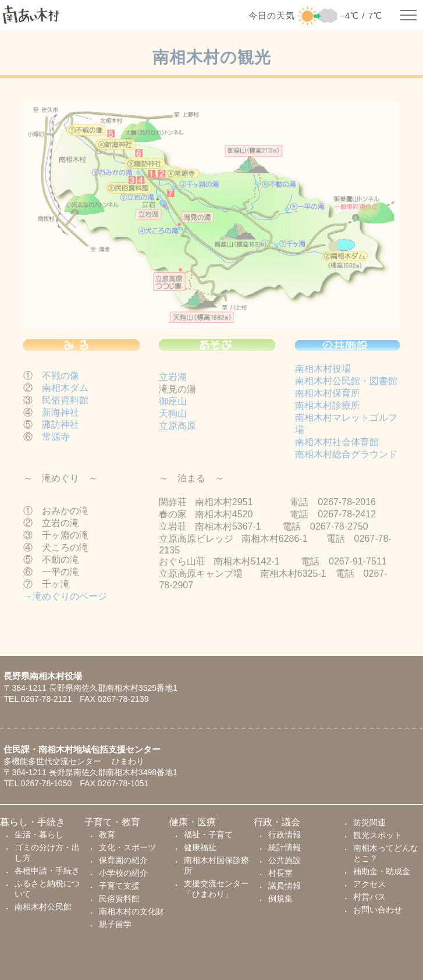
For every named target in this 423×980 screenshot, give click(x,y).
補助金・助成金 (382, 871)
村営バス (369, 897)
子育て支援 (119, 886)
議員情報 (285, 886)
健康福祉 (200, 847)
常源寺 (56, 440)
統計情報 (285, 847)
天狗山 (173, 416)
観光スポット (378, 835)
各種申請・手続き (47, 871)
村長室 (280, 873)
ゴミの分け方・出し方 (47, 853)
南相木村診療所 (328, 408)
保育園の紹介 (123, 860)
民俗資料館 (65, 403)
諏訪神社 (61, 427)
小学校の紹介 (123, 873)
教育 (107, 835)
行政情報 (285, 835)
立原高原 (177, 428)
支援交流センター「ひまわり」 (216, 889)
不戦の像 (61, 379)
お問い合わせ (378, 910)
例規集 (280, 899)
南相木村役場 (323, 372)
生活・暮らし (39, 835)
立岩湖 (173, 379)
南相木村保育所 (328, 396)
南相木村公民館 (43, 907)
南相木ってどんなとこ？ (386, 853)
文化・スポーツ (127, 847)
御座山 (173, 404)
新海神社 (61, 415)
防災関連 (369, 822)
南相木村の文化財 (131, 911)
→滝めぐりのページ (65, 599)
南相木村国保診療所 (216, 865)
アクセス (369, 884)
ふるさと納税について (47, 889)
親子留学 (115, 924)
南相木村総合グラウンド (346, 457)
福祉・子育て (208, 835)
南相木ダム (65, 391)
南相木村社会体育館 (337, 445)
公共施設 (285, 860)
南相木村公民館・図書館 (346, 384)
